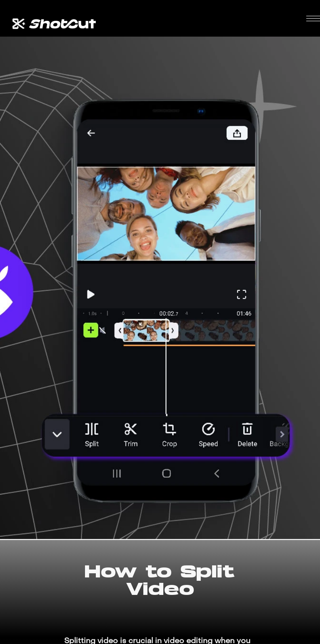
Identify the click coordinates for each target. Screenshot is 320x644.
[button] (313, 19)
